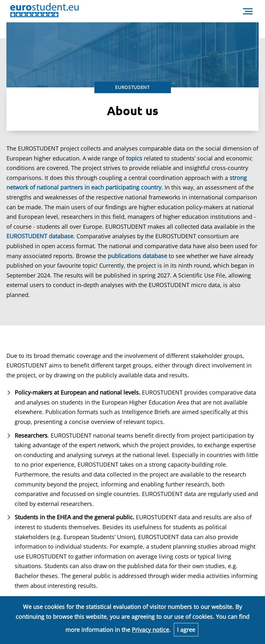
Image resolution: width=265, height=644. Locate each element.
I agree (186, 630)
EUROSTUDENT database (40, 236)
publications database (137, 256)
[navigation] (248, 11)
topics (134, 158)
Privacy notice (150, 630)
